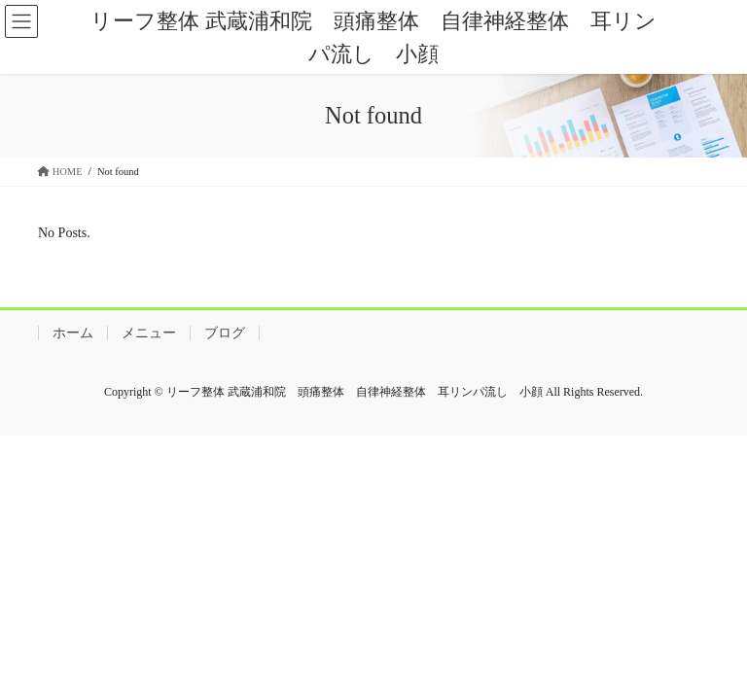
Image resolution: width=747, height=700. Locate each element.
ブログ (225, 333)
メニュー (149, 333)
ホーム (73, 333)
